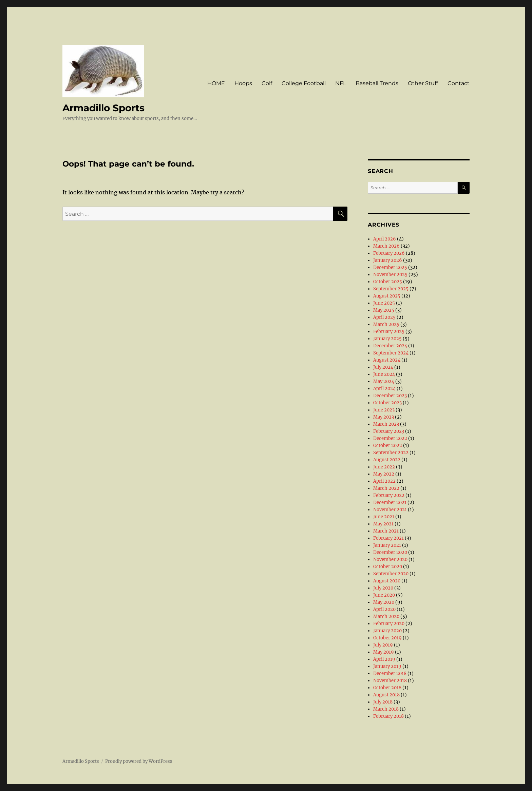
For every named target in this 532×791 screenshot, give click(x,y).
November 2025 (390, 275)
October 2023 (387, 403)
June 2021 (384, 517)
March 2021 (386, 531)
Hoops (243, 83)
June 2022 (384, 467)
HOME (216, 83)
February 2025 (389, 332)
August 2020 (387, 581)
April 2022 (384, 481)
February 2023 (389, 431)
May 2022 (384, 474)
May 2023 (384, 417)
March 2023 (386, 424)
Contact (459, 83)
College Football (304, 83)
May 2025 (384, 310)
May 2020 (384, 602)
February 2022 (389, 495)
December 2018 (390, 673)
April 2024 (384, 389)
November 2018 (390, 681)
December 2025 (390, 267)
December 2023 (390, 396)
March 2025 (386, 324)
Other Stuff (423, 83)
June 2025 (384, 303)
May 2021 (383, 524)
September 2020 (391, 574)
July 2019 (383, 645)
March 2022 (386, 488)
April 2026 (385, 239)
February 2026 (389, 253)
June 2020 (384, 595)
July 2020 (383, 588)
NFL (341, 83)
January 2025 (387, 339)
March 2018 (386, 709)
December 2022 (390, 438)
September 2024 (391, 353)
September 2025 (391, 289)
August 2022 (387, 460)
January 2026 (388, 260)
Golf (267, 83)
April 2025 (384, 317)
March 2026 (386, 246)
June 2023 (384, 410)
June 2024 (384, 374)
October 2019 (387, 638)
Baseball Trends (377, 83)
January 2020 (387, 631)
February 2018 (388, 716)
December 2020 (390, 552)
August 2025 (387, 296)
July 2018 (383, 702)
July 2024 (383, 367)
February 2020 (389, 624)
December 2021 (390, 503)
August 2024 (387, 360)
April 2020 (384, 609)
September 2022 (391, 453)
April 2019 (384, 659)
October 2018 (387, 688)
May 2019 (384, 652)
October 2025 (388, 282)
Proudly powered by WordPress (139, 761)
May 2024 (384, 381)
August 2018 (386, 695)
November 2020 (390, 560)
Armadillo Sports (103, 108)
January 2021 (387, 545)
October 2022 (388, 446)
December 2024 (390, 346)
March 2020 (386, 616)
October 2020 (388, 567)
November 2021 (390, 510)
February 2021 (388, 538)
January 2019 (387, 666)
